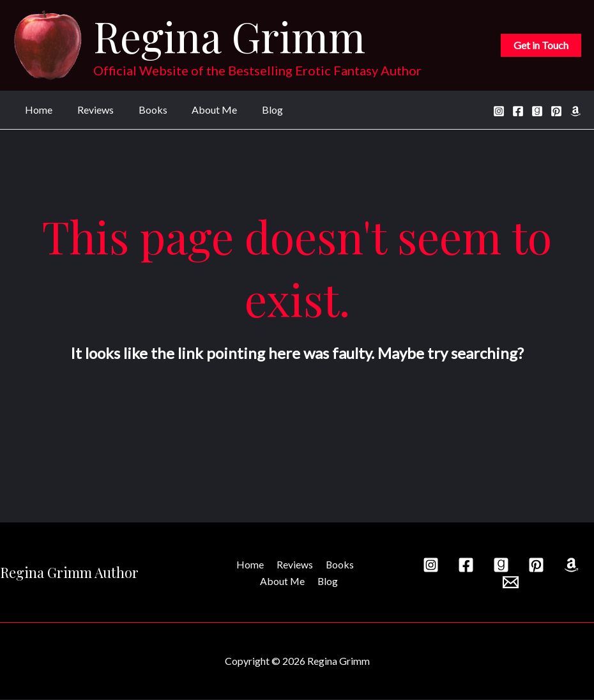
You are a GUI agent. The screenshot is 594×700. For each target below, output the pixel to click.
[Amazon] (575, 111)
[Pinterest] (556, 111)
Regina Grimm (229, 36)
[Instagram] (499, 111)
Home (37, 110)
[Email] (511, 583)
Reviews (89, 110)
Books (142, 110)
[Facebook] (518, 111)
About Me (200, 110)
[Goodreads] (537, 111)
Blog (253, 110)
